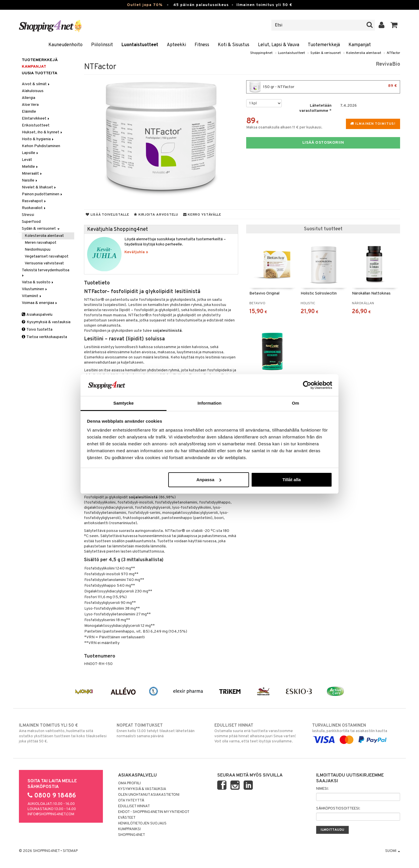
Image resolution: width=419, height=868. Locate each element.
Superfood (31, 222)
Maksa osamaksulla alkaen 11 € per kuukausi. (284, 127)
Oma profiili (129, 783)
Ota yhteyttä (131, 801)
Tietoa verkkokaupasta (44, 337)
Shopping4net (261, 53)
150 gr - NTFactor (323, 87)
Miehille (30, 167)
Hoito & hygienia (38, 139)
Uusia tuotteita (40, 73)
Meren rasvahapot (41, 243)
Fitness (202, 45)
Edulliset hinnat (134, 806)
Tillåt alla (291, 480)
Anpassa (209, 480)
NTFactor (393, 53)
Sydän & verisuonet (326, 53)
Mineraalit (32, 174)
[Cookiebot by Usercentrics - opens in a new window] (307, 385)
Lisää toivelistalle (107, 215)
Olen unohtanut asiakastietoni (149, 795)
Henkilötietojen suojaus (142, 824)
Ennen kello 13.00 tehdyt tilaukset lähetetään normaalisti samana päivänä (161, 731)
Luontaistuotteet (140, 45)
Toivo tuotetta (37, 330)
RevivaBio (388, 64)
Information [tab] (209, 403)
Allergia (29, 98)
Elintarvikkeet (36, 119)
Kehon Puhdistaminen (41, 146)
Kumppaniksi (129, 829)
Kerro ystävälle (202, 215)
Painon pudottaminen (42, 194)
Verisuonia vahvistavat (44, 263)
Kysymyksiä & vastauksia (46, 322)
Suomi (393, 851)
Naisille (30, 181)
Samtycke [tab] (124, 403)
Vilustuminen (35, 289)
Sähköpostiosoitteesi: (338, 809)
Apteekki (176, 45)
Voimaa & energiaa (40, 303)
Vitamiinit (32, 296)
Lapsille (30, 153)
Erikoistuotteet (36, 125)
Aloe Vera (30, 105)
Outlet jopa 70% (145, 5)
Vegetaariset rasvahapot (47, 257)
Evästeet (127, 818)
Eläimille (29, 112)
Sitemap (70, 851)
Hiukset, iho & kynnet (42, 132)
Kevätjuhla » (136, 252)
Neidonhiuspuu (38, 250)
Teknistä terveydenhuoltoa (46, 272)
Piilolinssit (102, 45)
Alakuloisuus (33, 91)
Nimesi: (322, 789)
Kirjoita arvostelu (156, 215)
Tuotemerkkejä (324, 45)
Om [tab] (295, 403)
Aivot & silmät (36, 84)
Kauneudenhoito (65, 45)
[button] (394, 25)
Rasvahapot (34, 201)
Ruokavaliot (34, 208)
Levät (27, 160)
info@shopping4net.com (51, 814)
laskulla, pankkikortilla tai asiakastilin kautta (356, 733)
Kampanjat (360, 45)
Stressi (28, 215)
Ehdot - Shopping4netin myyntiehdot (154, 812)
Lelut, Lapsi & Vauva (279, 45)
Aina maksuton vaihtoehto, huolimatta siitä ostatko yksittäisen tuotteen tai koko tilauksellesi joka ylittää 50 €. (63, 733)
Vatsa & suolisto (38, 282)
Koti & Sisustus (234, 45)
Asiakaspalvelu (37, 315)
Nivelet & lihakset (39, 187)
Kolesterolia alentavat (364, 53)
